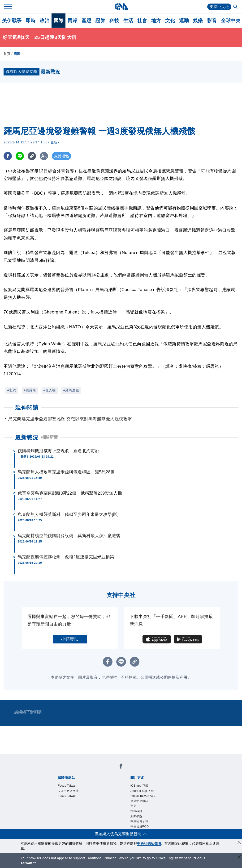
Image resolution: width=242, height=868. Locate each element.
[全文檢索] (236, 7)
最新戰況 (27, 437)
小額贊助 (70, 639)
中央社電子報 (139, 821)
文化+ (134, 806)
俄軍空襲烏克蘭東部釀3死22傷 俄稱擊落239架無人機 (70, 493)
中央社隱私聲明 (149, 843)
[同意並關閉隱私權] (239, 843)
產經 (86, 21)
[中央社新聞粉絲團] (121, 767)
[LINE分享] (20, 156)
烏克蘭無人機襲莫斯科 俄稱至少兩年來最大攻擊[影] (68, 514)
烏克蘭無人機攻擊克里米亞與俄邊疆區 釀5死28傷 (66, 472)
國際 (58, 21)
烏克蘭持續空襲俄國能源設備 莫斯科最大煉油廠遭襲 (69, 536)
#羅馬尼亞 (71, 390)
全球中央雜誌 (139, 801)
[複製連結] (32, 156)
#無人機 (50, 390)
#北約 (12, 390)
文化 (170, 21)
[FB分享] (8, 156)
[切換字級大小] (44, 156)
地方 (156, 21)
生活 (128, 21)
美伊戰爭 (12, 21)
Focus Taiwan (67, 786)
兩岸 (72, 21)
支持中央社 (219, 7)
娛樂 (198, 21)
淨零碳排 (136, 811)
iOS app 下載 (139, 786)
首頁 (7, 54)
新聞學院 (136, 816)
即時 (31, 21)
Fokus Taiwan (67, 796)
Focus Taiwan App (143, 796)
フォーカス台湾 (68, 791)
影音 (212, 21)
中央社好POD (140, 826)
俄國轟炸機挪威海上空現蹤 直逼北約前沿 (58, 451)
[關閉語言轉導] (239, 858)
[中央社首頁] (121, 6)
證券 (100, 21)
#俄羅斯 (30, 390)
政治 (45, 21)
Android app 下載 (142, 791)
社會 (142, 21)
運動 (184, 21)
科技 (114, 21)
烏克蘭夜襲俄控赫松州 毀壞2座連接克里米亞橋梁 (66, 557)
